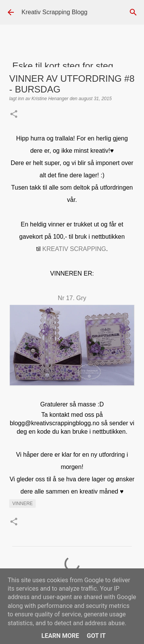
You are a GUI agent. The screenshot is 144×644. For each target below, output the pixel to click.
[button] (14, 115)
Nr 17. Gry (72, 298)
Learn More (60, 636)
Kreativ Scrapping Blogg (55, 12)
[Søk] (133, 12)
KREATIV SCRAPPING (74, 249)
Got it (96, 636)
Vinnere (22, 504)
